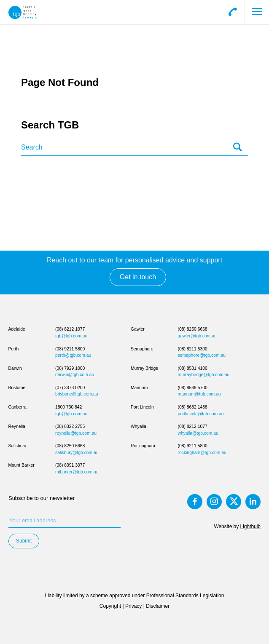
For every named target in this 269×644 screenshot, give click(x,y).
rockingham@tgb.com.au (202, 453)
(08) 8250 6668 (70, 446)
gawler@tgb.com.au (197, 336)
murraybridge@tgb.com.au (204, 375)
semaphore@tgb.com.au (202, 355)
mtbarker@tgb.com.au (77, 472)
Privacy (133, 606)
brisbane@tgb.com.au (77, 394)
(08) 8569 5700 (193, 388)
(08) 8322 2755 (70, 426)
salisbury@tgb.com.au (77, 453)
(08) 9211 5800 (70, 349)
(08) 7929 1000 (70, 368)
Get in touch (138, 277)
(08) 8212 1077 (70, 329)
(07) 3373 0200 (70, 388)
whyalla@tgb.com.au (198, 433)
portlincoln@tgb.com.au (201, 414)
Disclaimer (158, 606)
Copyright (110, 606)
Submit (24, 541)
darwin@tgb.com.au (75, 375)
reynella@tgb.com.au (76, 433)
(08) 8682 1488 (193, 407)
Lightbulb (250, 526)
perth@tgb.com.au (73, 355)
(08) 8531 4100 (193, 368)
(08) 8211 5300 (193, 349)
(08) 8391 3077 (70, 465)
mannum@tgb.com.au (199, 394)
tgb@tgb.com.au (71, 336)
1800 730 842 (69, 407)
